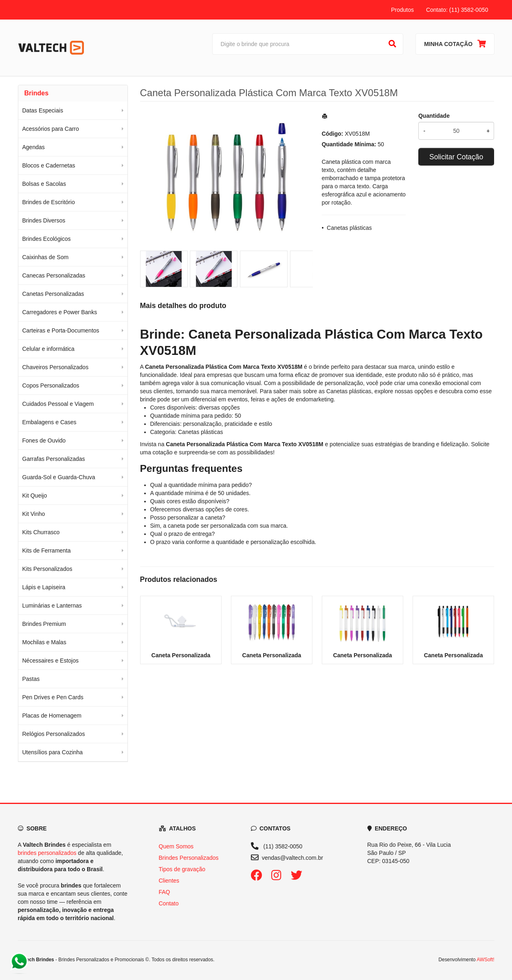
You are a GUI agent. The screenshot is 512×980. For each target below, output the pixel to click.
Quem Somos (176, 846)
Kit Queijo (35, 496)
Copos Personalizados (51, 385)
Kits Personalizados (47, 569)
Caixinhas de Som (46, 257)
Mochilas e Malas (44, 642)
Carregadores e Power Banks (60, 312)
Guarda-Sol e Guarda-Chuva (59, 477)
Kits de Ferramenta (47, 551)
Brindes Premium (44, 624)
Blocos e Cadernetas (49, 165)
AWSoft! (485, 960)
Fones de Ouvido (44, 440)
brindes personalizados (47, 853)
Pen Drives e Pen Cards (53, 697)
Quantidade (434, 116)
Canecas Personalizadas (54, 275)
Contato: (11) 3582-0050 (457, 10)
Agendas (34, 147)
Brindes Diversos (44, 220)
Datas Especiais (43, 110)
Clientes (169, 881)
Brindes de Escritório (49, 202)
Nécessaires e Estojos (51, 661)
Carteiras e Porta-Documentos (61, 330)
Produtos (402, 10)
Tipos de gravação (182, 869)
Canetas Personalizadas (53, 294)
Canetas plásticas (349, 228)
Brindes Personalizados (189, 858)
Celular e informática (48, 349)
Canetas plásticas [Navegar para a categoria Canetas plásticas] (349, 391)
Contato (169, 903)
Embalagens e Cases (49, 422)
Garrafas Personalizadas (54, 459)
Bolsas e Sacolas (44, 184)
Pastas (31, 679)
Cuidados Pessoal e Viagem (58, 404)
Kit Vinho (34, 514)
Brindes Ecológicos (47, 239)
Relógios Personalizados (54, 734)
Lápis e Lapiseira (44, 587)
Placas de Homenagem (52, 716)
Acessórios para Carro (51, 129)
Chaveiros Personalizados (56, 367)
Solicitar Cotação (456, 157)
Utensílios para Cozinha (53, 752)
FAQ (165, 892)
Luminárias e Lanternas (52, 606)
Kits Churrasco (41, 532)
